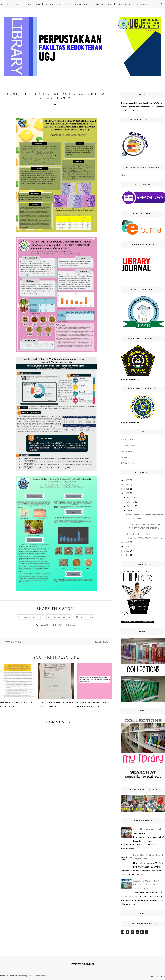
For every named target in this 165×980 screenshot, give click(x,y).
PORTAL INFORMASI (103, 4)
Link (123, 175)
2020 (127, 493)
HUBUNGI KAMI (33, 4)
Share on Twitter (61, 617)
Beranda (5, 4)
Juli (128, 510)
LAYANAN (50, 4)
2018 (127, 542)
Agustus (131, 506)
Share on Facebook (32, 617)
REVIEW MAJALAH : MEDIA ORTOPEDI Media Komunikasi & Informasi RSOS (148, 885)
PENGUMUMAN (69, 625)
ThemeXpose (25, 976)
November (131, 497)
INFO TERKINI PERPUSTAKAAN (132, 4)
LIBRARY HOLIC (81, 4)
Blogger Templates (41, 976)
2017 (127, 546)
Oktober (131, 502)
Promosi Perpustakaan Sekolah (147, 829)
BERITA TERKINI (129, 446)
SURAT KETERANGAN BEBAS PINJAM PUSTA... (56, 704)
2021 (127, 489)
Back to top (157, 976)
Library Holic (127, 451)
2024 (127, 485)
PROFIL (17, 4)
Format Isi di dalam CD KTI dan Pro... (16, 704)
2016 (127, 551)
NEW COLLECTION (130, 457)
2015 (127, 555)
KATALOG (64, 4)
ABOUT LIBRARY (52, 625)
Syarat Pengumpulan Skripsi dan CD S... (92, 704)
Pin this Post (86, 617)
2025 (127, 480)
